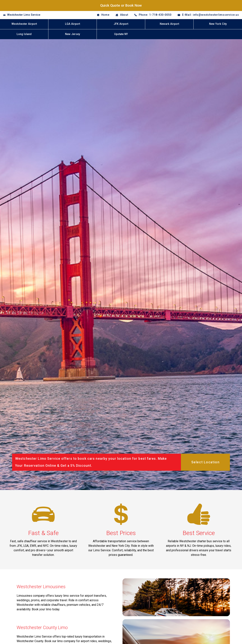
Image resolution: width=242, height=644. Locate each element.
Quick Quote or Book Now (121, 5)
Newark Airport (169, 24)
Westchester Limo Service (24, 15)
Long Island (24, 34)
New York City (218, 24)
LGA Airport (73, 24)
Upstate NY (121, 34)
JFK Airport (121, 24)
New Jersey (73, 34)
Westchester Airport (24, 24)
